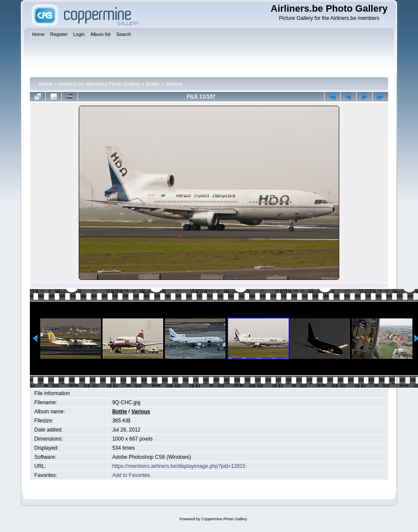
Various (174, 84)
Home (45, 84)
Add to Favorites (131, 475)
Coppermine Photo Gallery (224, 519)
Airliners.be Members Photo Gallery (99, 84)
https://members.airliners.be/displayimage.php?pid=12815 (179, 466)
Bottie (153, 84)
